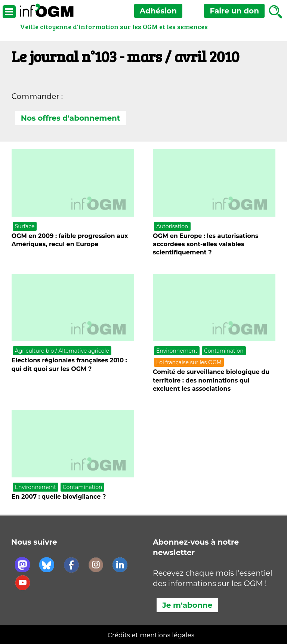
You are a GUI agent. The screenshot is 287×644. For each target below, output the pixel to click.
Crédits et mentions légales (151, 635)
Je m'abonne (187, 605)
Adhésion (158, 11)
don (234, 11)
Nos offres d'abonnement (71, 118)
